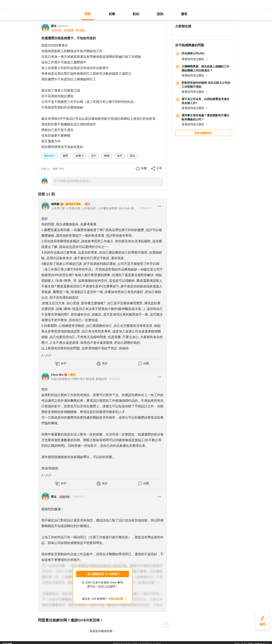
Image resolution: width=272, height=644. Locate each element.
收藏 (144, 168)
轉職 (107, 156)
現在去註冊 (116, 599)
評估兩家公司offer (193, 53)
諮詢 (160, 14)
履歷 (65, 156)
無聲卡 (80, 156)
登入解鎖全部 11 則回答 (102, 574)
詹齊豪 (55, 204)
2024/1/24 (63, 26)
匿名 (61, 497)
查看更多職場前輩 (101, 631)
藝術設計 (50, 156)
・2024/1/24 (113, 379)
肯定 (105, 363)
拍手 (64, 363)
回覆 (146, 363)
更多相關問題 (203, 133)
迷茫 (120, 156)
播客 (184, 14)
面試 (132, 156)
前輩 (112, 14)
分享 (159, 168)
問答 (88, 14)
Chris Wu (57, 375)
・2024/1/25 (144, 208)
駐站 (136, 14)
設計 (94, 156)
